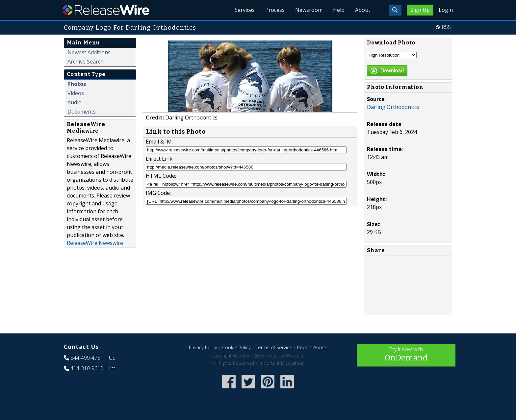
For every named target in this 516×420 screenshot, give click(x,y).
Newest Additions (89, 52)
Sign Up (420, 10)
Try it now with (406, 355)
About (363, 10)
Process (275, 10)
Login (446, 10)
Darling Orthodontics (393, 107)
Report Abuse (312, 347)
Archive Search (86, 62)
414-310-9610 (87, 368)
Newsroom (309, 10)
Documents (82, 112)
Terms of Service (274, 347)
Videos (76, 93)
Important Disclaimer (281, 363)
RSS (446, 27)
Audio (75, 102)
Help (339, 10)
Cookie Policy (236, 347)
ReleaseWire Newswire (95, 243)
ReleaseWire (106, 10)
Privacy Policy (203, 347)
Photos (77, 84)
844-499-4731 (87, 358)
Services (245, 10)
